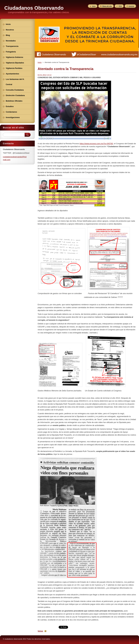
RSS (120, 6)
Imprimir (131, 6)
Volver (40, 631)
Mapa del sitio (107, 6)
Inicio (40, 62)
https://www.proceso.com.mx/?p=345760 (96, 144)
